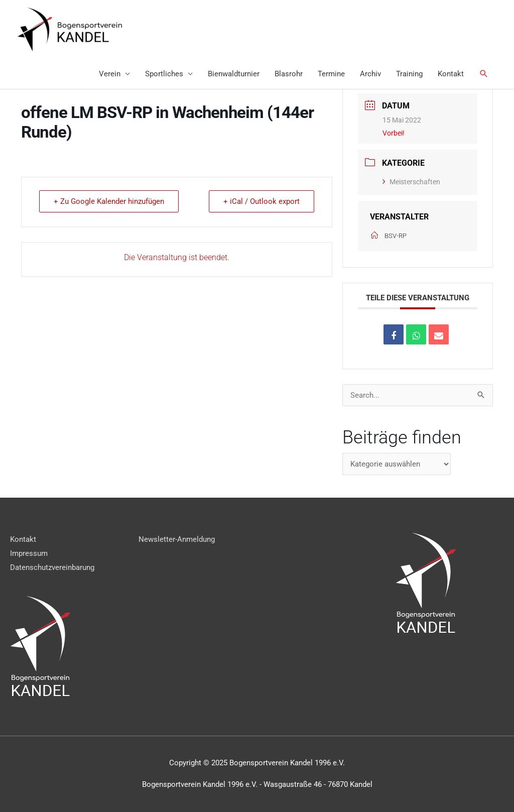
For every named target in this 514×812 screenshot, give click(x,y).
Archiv (370, 74)
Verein (110, 74)
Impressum (29, 553)
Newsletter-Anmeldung (177, 539)
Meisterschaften (411, 182)
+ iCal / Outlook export (262, 201)
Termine (331, 74)
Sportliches (164, 74)
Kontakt (451, 74)
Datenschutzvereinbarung (52, 567)
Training (409, 74)
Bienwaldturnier (234, 74)
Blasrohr (289, 74)
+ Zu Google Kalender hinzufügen (109, 201)
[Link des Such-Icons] (484, 74)
